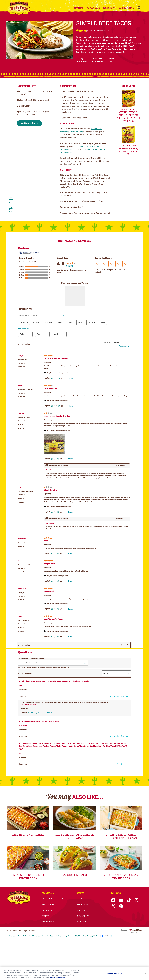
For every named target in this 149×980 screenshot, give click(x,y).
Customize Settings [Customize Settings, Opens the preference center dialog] (114, 973)
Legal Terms (69, 936)
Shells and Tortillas (53, 899)
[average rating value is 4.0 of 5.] (85, 31)
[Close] (145, 973)
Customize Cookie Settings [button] (52, 936)
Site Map (78, 936)
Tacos (80, 899)
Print (11, 202)
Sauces (46, 916)
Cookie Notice (35, 936)
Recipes (78, 8)
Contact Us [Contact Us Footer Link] (11, 936)
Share (11, 212)
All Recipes (82, 922)
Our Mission (127, 8)
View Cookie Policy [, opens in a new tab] (57, 978)
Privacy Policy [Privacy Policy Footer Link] (22, 936)
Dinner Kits (48, 910)
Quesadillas (83, 916)
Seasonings (48, 905)
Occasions (93, 8)
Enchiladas (83, 905)
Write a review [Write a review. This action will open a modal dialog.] (103, 31)
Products (109, 8)
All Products (49, 922)
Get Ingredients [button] (29, 123)
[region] (74, 973)
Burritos (81, 910)
